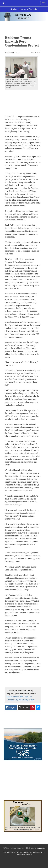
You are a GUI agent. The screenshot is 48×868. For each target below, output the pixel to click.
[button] (7, 83)
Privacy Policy (20, 854)
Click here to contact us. (36, 848)
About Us (29, 854)
